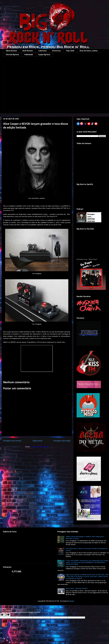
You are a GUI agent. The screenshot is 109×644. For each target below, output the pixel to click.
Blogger (72, 601)
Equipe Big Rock (44, 55)
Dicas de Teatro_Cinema (89, 51)
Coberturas (43, 51)
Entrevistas (56, 51)
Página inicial (37, 441)
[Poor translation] (7, 615)
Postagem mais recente (12, 441)
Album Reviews (11, 51)
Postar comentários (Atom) (39, 447)
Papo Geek (70, 51)
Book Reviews (28, 51)
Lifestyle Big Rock (12, 55)
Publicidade (29, 55)
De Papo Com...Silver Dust (87, 259)
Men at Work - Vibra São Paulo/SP (77, 589)
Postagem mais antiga (62, 441)
